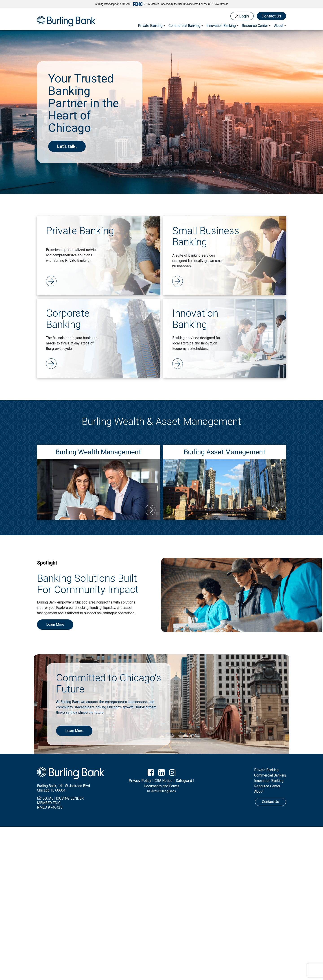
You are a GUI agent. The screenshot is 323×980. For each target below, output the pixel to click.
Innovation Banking (221, 26)
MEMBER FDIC (49, 803)
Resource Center (267, 786)
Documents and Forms (161, 786)
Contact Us (271, 16)
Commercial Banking (184, 26)
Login (242, 16)
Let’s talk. (67, 146)
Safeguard (184, 781)
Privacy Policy (140, 781)
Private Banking (150, 26)
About (259, 791)
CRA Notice (164, 781)
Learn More (55, 624)
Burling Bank (66, 22)
